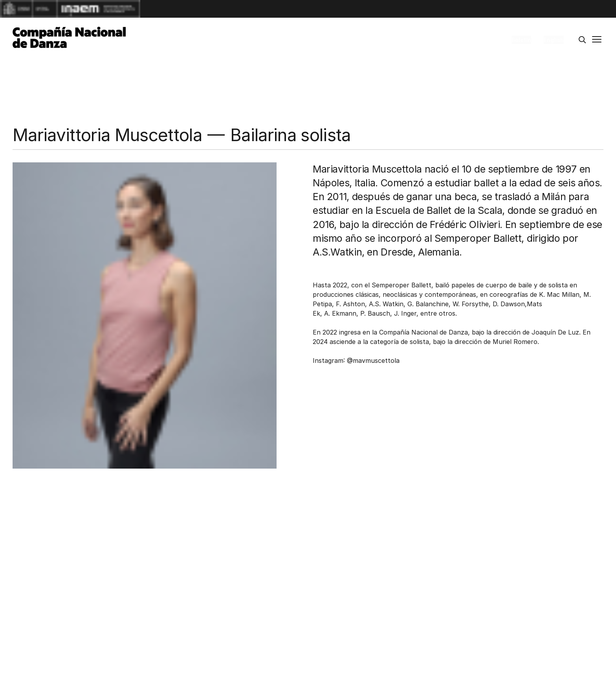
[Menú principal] (597, 40)
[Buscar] (582, 40)
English (554, 40)
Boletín (521, 40)
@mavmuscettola (373, 360)
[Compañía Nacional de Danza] (69, 37)
